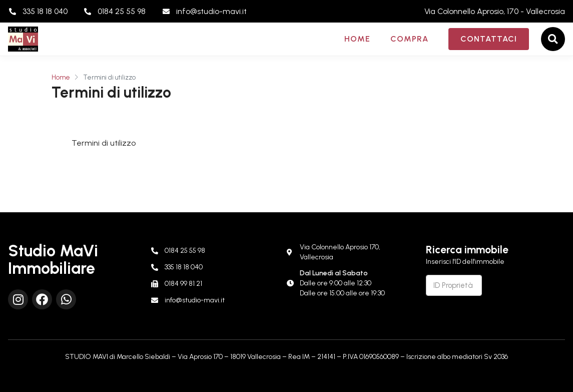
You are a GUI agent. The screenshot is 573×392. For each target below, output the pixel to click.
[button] (553, 39)
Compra (409, 39)
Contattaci (489, 39)
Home (357, 39)
